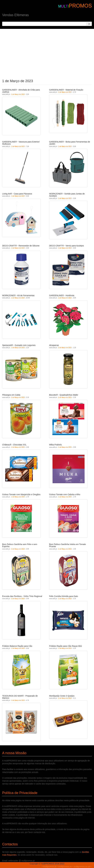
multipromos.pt (50, 867)
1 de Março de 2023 (18, 94)
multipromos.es (65, 867)
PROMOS (80, 6)
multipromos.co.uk (82, 867)
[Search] (89, 24)
